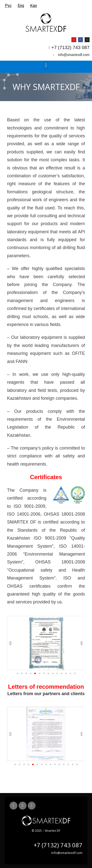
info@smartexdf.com (67, 853)
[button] (46, 65)
